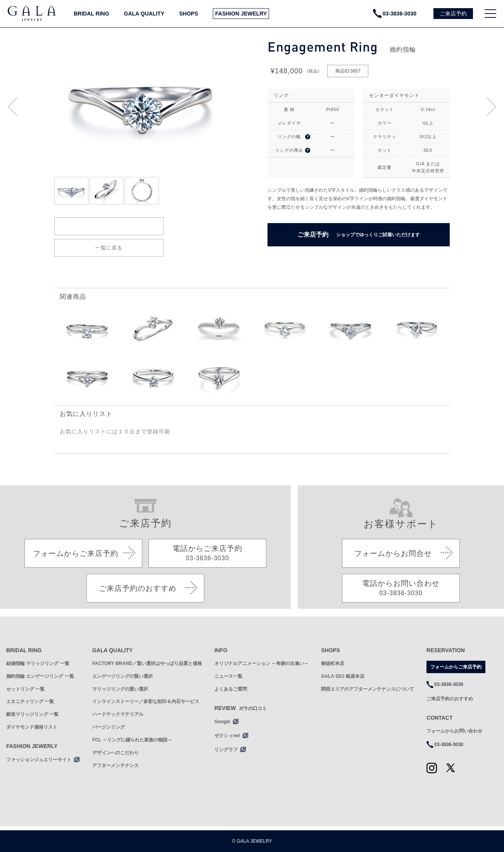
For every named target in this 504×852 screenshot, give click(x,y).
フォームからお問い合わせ (454, 731)
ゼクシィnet (227, 736)
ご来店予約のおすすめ (450, 699)
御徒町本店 (333, 663)
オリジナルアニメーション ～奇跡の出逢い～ (261, 663)
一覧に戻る (109, 248)
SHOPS (189, 14)
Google (222, 722)
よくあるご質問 (231, 689)
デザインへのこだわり (116, 753)
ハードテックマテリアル (118, 714)
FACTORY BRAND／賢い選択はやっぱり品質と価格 (147, 663)
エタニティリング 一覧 (30, 701)
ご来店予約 (359, 235)
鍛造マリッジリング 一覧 (32, 714)
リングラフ (226, 750)
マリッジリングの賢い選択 (120, 689)
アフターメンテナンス (116, 765)
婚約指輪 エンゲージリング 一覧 (40, 676)
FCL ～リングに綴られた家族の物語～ (132, 740)
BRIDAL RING (91, 14)
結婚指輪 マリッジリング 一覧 (38, 663)
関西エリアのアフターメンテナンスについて (368, 689)
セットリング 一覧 (25, 689)
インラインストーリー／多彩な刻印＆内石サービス (146, 701)
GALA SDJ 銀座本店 (343, 676)
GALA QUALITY (144, 14)
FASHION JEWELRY (241, 14)
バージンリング (109, 727)
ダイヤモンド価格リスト (32, 727)
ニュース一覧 (228, 676)
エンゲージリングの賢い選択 (123, 676)
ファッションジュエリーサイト (39, 760)
